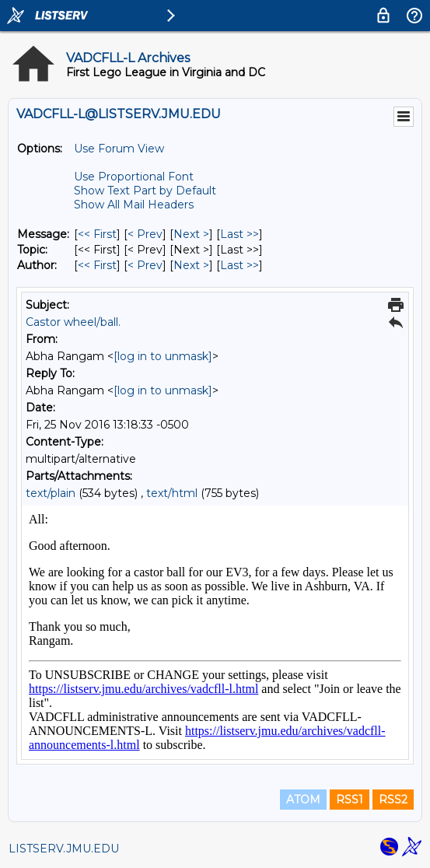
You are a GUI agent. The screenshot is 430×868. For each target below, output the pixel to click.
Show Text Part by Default (145, 191)
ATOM (303, 800)
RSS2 (393, 800)
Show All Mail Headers (134, 205)
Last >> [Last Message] (239, 234)
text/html (172, 493)
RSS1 (350, 800)
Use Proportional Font (134, 177)
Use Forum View (119, 149)
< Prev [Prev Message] (145, 234)
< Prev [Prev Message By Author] (145, 265)
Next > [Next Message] (191, 234)
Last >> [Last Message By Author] (239, 265)
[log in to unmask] (163, 356)
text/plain (51, 493)
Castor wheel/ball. (73, 322)
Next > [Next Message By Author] (191, 265)
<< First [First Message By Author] (97, 265)
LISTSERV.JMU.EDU (64, 849)
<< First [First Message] (97, 234)
